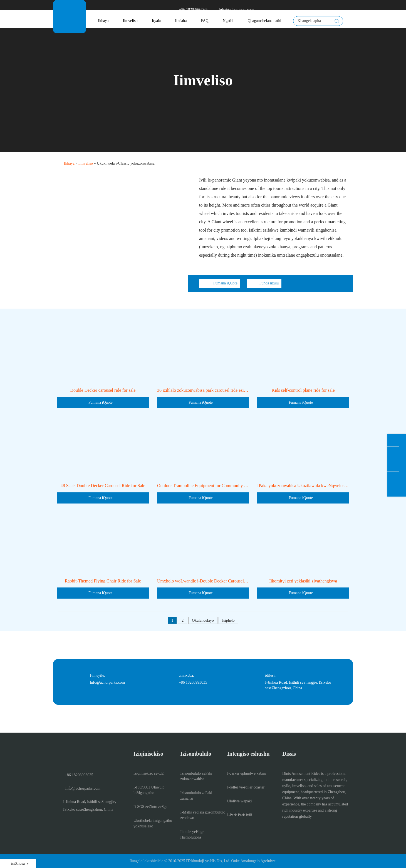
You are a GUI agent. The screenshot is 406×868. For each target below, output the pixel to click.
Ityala (156, 21)
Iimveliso (130, 21)
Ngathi (228, 21)
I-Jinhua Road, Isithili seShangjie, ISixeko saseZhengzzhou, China (86, 806)
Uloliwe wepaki (240, 801)
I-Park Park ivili (240, 815)
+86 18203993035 (190, 10)
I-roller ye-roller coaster (246, 787)
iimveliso (86, 163)
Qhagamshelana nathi (264, 21)
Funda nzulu (264, 283)
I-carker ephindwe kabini (247, 773)
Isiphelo (228, 620)
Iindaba (181, 21)
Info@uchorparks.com (233, 10)
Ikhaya (103, 21)
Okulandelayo (203, 620)
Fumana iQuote (220, 283)
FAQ (205, 21)
